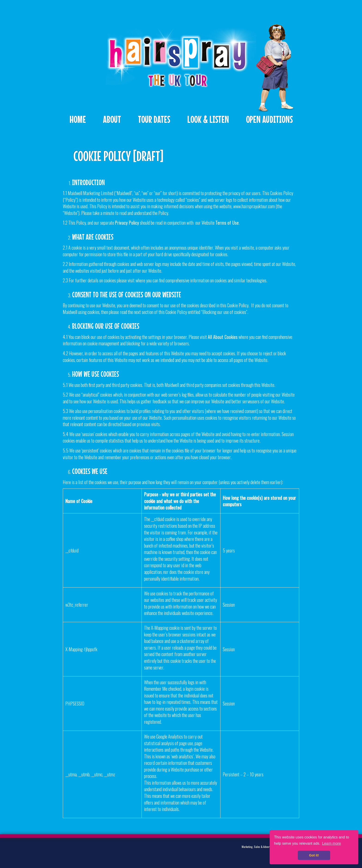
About (112, 119)
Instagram (107, 851)
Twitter (78, 851)
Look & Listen (208, 119)
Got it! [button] (314, 855)
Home (78, 119)
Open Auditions (269, 119)
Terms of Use (227, 223)
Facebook (92, 851)
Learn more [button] (332, 843)
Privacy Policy (127, 223)
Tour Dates (154, 119)
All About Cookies (223, 337)
